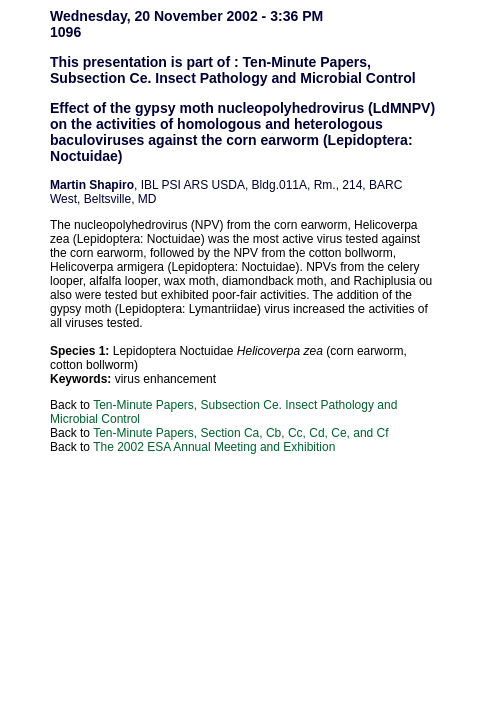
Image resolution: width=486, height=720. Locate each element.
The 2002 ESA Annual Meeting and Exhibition (214, 447)
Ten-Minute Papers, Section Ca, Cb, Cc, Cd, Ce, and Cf (240, 433)
